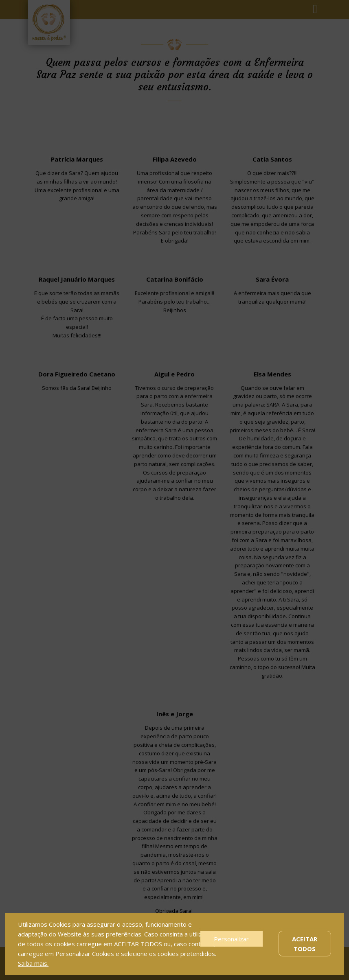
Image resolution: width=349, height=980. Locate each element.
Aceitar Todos (305, 944)
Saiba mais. (33, 963)
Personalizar (231, 939)
